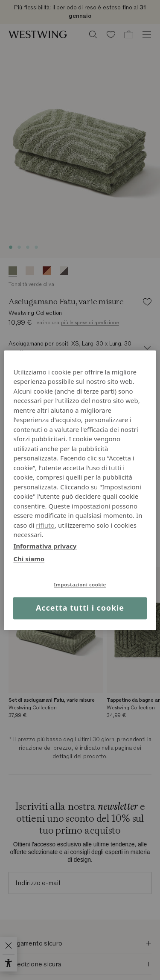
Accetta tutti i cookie (80, 608)
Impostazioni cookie (80, 584)
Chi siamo (29, 559)
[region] (80, 490)
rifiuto (45, 525)
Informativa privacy (45, 546)
